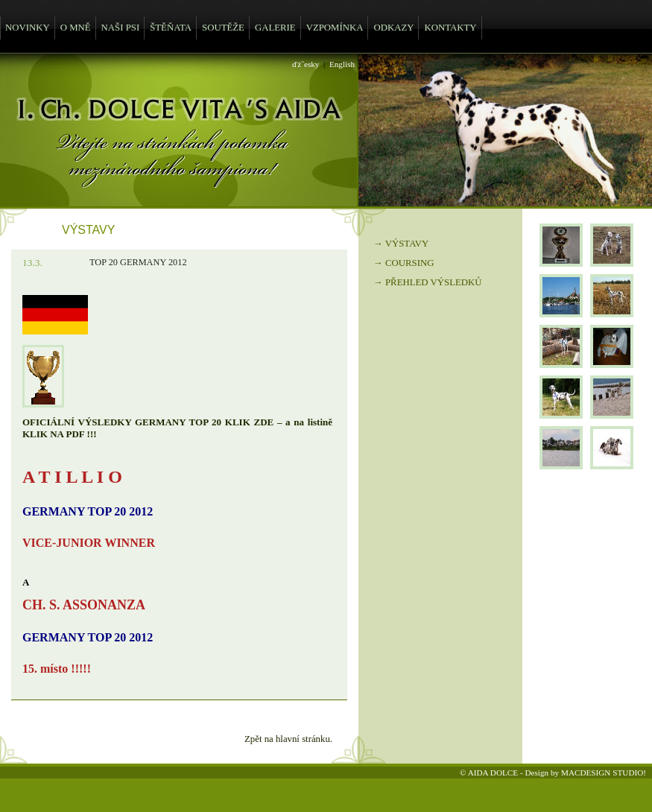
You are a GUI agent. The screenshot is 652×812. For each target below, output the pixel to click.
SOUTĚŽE (223, 28)
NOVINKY (28, 28)
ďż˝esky (306, 64)
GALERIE (275, 28)
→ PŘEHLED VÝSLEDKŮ (428, 282)
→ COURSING (403, 263)
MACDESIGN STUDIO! (604, 773)
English (342, 64)
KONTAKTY (450, 28)
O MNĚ (76, 28)
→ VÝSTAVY (401, 244)
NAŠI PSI (121, 28)
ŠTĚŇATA (171, 28)
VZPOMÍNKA (335, 28)
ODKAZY (393, 28)
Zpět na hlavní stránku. (288, 739)
